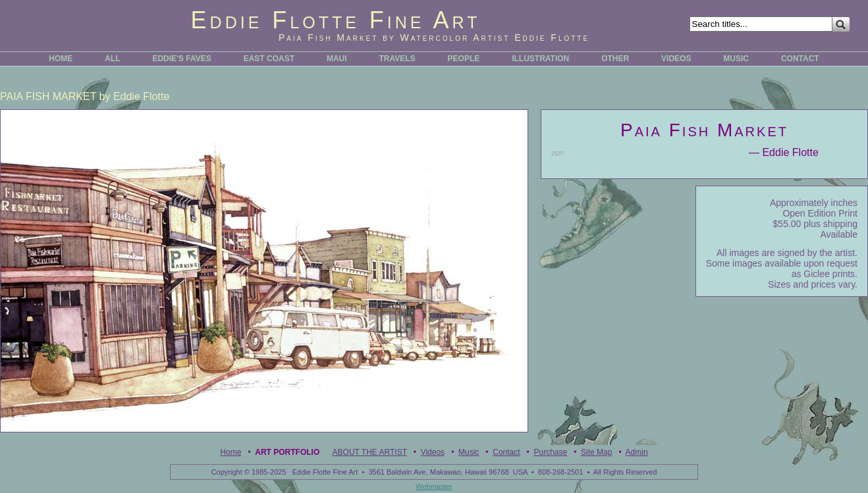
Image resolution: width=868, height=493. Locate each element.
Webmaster (434, 486)
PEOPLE (464, 59)
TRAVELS (397, 59)
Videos (433, 452)
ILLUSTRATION (540, 59)
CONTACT (800, 59)
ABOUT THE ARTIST (370, 452)
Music (469, 452)
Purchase (550, 452)
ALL (112, 59)
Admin (637, 452)
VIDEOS (676, 59)
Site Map (596, 452)
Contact (506, 452)
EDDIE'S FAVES (181, 59)
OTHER (615, 59)
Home (231, 452)
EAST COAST (269, 59)
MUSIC (736, 59)
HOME (61, 59)
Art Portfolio (287, 452)
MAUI (337, 59)
